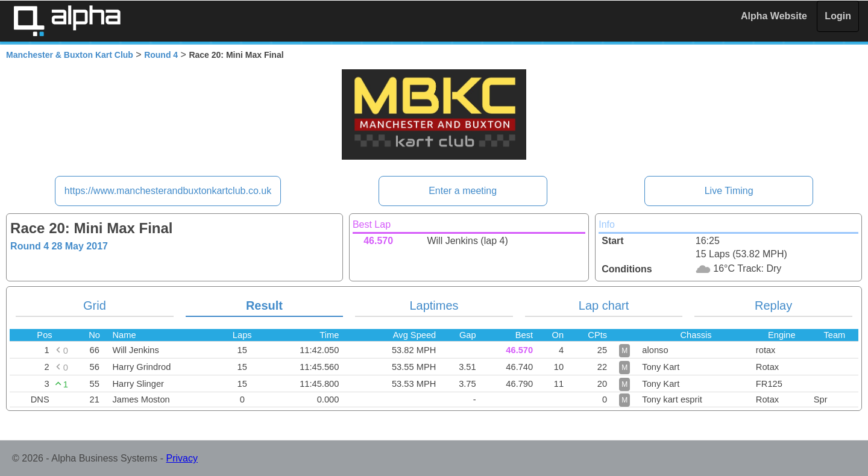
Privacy (182, 458)
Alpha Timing (67, 21)
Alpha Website (774, 16)
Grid (95, 305)
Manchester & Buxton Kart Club (70, 55)
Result (264, 305)
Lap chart (604, 305)
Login (838, 16)
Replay (773, 305)
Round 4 (161, 55)
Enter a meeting (463, 191)
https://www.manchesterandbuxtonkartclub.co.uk (168, 191)
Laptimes (434, 305)
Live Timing (729, 191)
